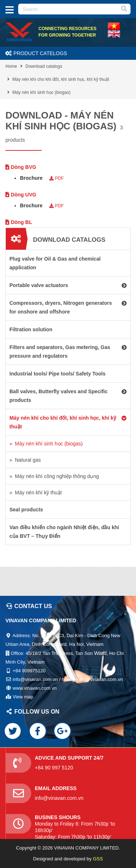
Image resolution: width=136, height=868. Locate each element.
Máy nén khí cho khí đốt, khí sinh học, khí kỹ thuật (61, 79)
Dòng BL (19, 222)
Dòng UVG (21, 195)
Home (11, 66)
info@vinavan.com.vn (59, 798)
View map (23, 697)
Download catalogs (44, 66)
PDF (56, 178)
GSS (98, 859)
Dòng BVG (21, 167)
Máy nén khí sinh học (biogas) (41, 92)
